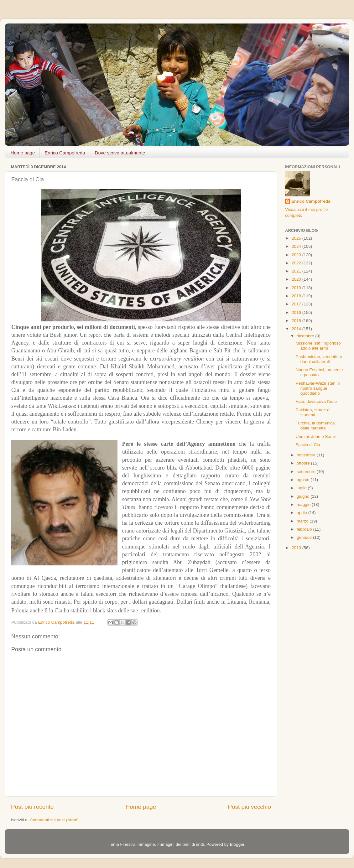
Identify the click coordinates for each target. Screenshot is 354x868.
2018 (297, 296)
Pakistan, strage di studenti (313, 412)
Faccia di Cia (308, 445)
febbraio (305, 529)
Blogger (237, 844)
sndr (200, 844)
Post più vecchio (249, 807)
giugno (304, 496)
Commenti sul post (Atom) (54, 820)
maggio (304, 504)
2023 (297, 255)
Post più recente (32, 807)
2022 (297, 263)
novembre (307, 455)
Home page (23, 153)
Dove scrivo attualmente (120, 153)
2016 (297, 312)
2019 (297, 288)
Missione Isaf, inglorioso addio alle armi (318, 346)
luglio (302, 488)
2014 (297, 329)
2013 (297, 548)
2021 (297, 271)
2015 (297, 321)
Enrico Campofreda (65, 153)
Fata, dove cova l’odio (316, 401)
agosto (304, 480)
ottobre (304, 463)
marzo (303, 521)
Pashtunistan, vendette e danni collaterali (319, 359)
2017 (297, 304)
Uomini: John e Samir (316, 437)
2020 (297, 279)
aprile (302, 513)
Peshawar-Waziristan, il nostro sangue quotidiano (318, 388)
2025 (297, 238)
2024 (297, 246)
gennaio (305, 537)
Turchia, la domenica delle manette (315, 426)
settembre (307, 472)
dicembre (306, 336)
